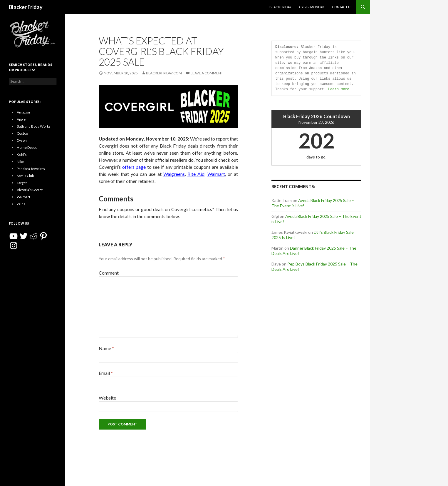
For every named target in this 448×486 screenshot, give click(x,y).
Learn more (339, 89)
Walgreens (174, 174)
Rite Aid (196, 174)
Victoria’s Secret (30, 190)
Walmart (216, 174)
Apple (21, 119)
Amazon (23, 112)
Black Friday (280, 7)
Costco (22, 133)
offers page (134, 167)
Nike (20, 162)
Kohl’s (22, 155)
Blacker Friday (26, 7)
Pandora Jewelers (31, 169)
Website (107, 398)
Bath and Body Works (34, 126)
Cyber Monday (312, 7)
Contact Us (342, 7)
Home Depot (27, 147)
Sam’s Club (25, 176)
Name (106, 348)
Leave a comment (207, 73)
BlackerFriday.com (164, 73)
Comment (109, 273)
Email (106, 373)
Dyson (22, 140)
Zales (21, 204)
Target (22, 183)
